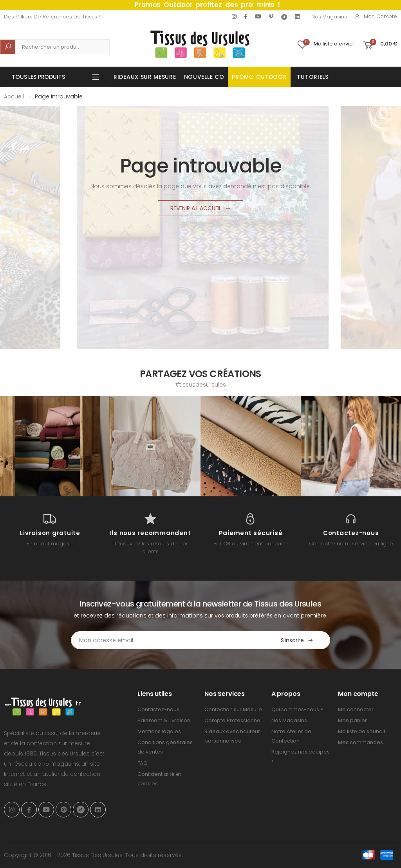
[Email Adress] (168, 640)
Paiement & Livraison (164, 720)
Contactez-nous (158, 709)
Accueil (14, 96)
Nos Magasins (329, 17)
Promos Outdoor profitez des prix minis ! (207, 5)
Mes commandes (360, 742)
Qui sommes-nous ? (297, 709)
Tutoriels (312, 77)
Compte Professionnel (233, 720)
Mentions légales (159, 731)
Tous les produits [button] (38, 77)
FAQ (143, 763)
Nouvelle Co (204, 77)
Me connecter (356, 709)
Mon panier (352, 720)
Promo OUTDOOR (259, 77)
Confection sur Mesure (233, 709)
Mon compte (376, 16)
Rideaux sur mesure (145, 77)
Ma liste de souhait (362, 731)
